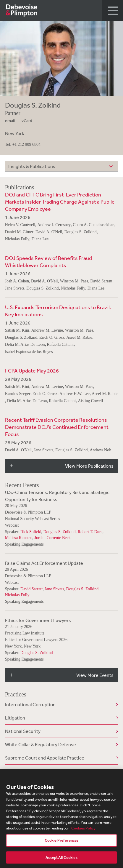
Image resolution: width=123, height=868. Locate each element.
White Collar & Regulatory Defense (41, 744)
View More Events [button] (95, 675)
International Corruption (30, 704)
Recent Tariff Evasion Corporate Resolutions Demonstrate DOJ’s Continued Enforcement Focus (57, 427)
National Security (23, 731)
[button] (113, 11)
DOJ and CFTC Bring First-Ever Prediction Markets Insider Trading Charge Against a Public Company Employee (60, 202)
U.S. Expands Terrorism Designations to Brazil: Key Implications (58, 311)
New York (15, 133)
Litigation (15, 718)
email (10, 121)
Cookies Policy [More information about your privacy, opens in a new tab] (83, 830)
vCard (27, 121)
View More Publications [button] (89, 466)
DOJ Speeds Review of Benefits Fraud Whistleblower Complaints (48, 261)
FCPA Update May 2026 (32, 370)
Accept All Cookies (61, 859)
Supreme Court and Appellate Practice (45, 758)
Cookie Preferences (61, 842)
